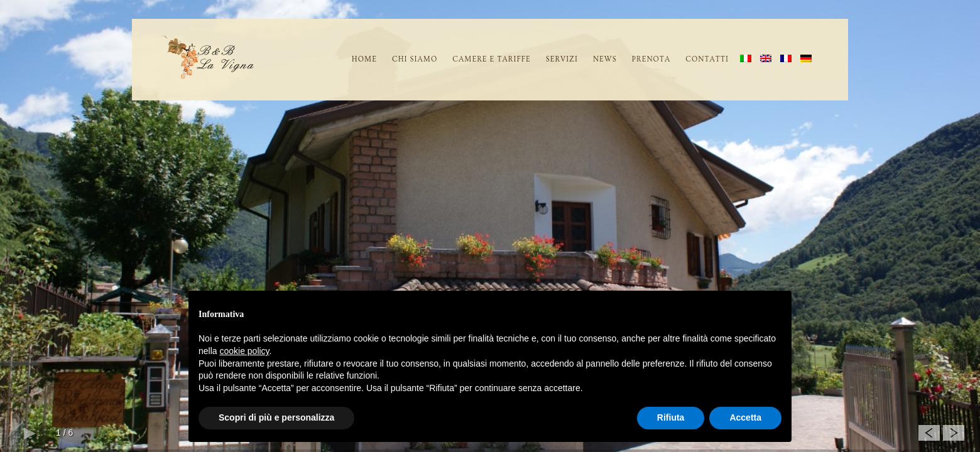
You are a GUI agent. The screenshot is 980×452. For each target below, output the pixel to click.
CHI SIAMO (415, 59)
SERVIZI (562, 59)
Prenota (651, 59)
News (605, 59)
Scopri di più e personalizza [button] (276, 417)
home (364, 59)
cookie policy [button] (244, 351)
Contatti (707, 59)
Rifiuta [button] (671, 417)
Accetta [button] (745, 417)
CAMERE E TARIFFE (491, 59)
